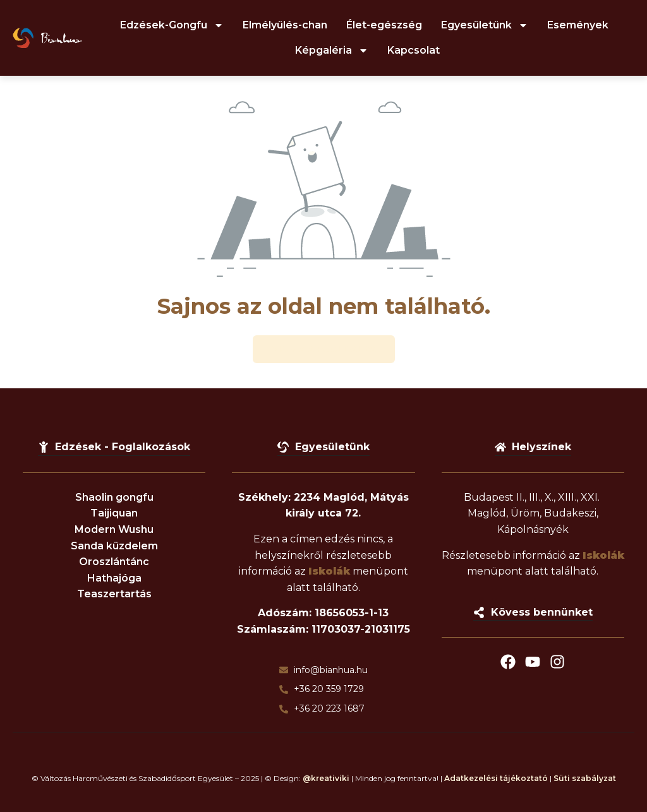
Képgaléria (332, 51)
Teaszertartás (114, 594)
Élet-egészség (384, 25)
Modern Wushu (114, 529)
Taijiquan (114, 513)
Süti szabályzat (585, 778)
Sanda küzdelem (114, 546)
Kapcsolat (414, 50)
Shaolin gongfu (114, 497)
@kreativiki (326, 778)
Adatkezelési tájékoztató (496, 778)
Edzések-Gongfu (172, 25)
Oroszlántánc (114, 562)
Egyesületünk (485, 25)
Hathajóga (114, 578)
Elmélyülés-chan (285, 25)
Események (578, 25)
